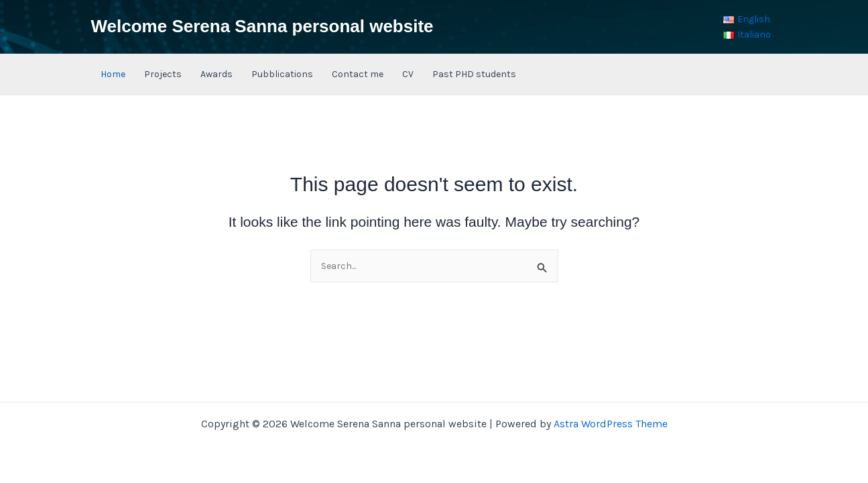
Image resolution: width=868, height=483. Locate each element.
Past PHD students (474, 74)
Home (113, 74)
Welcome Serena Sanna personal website (262, 26)
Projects (163, 74)
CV (408, 74)
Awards (216, 74)
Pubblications (282, 74)
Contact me (358, 74)
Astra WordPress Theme (611, 424)
